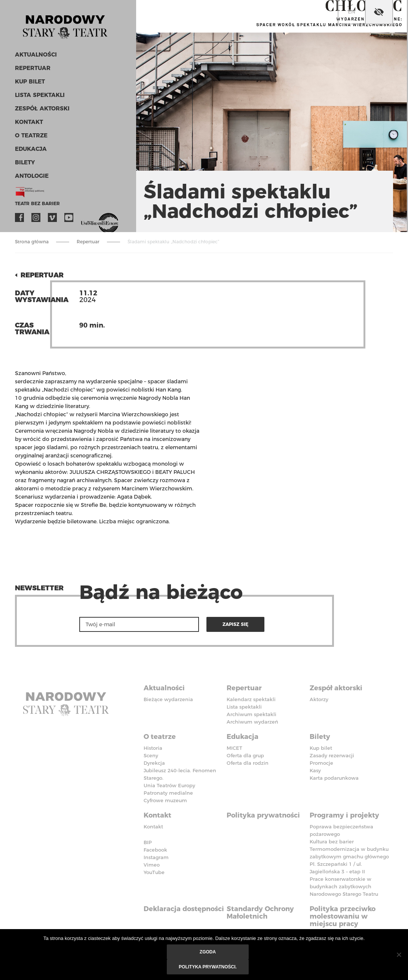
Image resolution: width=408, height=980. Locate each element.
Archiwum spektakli (251, 714)
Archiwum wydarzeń (252, 722)
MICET (234, 748)
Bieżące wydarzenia (168, 699)
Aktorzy (319, 699)
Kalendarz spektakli (251, 699)
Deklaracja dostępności (184, 909)
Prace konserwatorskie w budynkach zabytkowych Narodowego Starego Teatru (344, 886)
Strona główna (32, 242)
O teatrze (31, 135)
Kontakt (29, 122)
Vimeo (52, 217)
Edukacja (31, 149)
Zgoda (208, 952)
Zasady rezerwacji (332, 755)
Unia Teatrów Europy (169, 785)
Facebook (19, 217)
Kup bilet (30, 81)
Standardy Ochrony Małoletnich (260, 913)
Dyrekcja (154, 763)
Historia (153, 748)
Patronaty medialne (168, 793)
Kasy (315, 770)
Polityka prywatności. (208, 967)
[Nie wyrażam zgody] (399, 955)
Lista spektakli (40, 95)
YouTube (69, 217)
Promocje (321, 763)
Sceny (151, 755)
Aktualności (36, 54)
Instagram (36, 217)
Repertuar (33, 68)
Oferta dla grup (245, 755)
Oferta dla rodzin (248, 763)
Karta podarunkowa (334, 778)
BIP (148, 842)
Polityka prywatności (263, 815)
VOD (85, 217)
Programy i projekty (344, 815)
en (352, 12)
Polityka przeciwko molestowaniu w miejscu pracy (343, 916)
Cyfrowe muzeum (165, 800)
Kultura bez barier (332, 841)
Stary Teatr (65, 24)
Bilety (25, 162)
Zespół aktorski (42, 108)
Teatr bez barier (37, 203)
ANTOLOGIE (32, 176)
